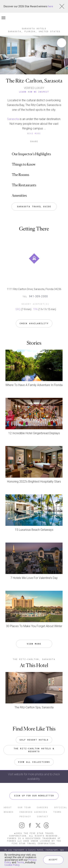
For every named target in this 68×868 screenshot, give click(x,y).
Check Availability (34, 323)
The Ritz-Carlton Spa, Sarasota (34, 707)
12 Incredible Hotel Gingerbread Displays (34, 433)
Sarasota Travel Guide (34, 206)
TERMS (57, 812)
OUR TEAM (24, 807)
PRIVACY (25, 816)
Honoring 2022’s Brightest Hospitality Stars (34, 482)
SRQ (18, 309)
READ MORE (34, 133)
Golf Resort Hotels (34, 740)
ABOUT (8, 807)
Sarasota (13, 119)
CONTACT (43, 816)
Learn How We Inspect (34, 92)
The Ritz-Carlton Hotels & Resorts (35, 750)
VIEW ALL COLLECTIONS (34, 762)
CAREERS (43, 807)
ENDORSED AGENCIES (33, 812)
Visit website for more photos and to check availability (34, 777)
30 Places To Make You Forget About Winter (34, 626)
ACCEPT (53, 860)
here (51, 6)
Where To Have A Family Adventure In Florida (34, 385)
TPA (35, 309)
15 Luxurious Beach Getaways (34, 530)
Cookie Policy (12, 865)
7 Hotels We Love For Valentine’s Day (34, 578)
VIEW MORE (34, 644)
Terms (20, 862)
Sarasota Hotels (34, 28)
